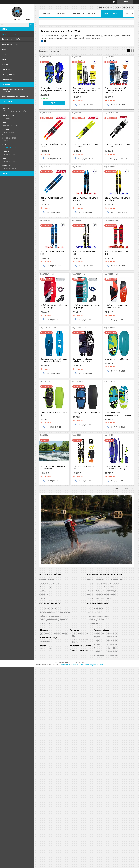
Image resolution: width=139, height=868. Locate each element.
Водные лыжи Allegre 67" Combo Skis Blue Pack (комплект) (116, 90)
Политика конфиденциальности (91, 665)
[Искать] (31, 25)
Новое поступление (10, 44)
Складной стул (94, 612)
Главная (46, 14)
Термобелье (93, 623)
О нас (4, 59)
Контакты (6, 69)
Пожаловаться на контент (69, 665)
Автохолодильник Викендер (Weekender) (105, 579)
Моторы (130, 14)
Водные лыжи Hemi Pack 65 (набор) (85, 467)
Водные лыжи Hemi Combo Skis (52, 253)
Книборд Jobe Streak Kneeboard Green (54, 414)
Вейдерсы (44, 594)
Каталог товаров (9, 34)
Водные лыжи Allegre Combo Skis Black (117, 145)
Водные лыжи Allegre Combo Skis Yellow (85, 145)
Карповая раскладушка (98, 616)
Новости (5, 49)
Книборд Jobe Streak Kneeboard (86, 413)
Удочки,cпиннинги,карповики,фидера (56, 612)
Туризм (77, 14)
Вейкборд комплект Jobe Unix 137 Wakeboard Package (54, 360)
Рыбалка (60, 14)
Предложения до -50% (11, 39)
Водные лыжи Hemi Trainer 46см (116, 253)
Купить (54, 103)
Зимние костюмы (47, 579)
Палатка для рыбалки (97, 620)
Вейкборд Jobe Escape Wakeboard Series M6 (82, 360)
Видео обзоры (8, 80)
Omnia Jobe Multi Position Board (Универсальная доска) (53, 89)
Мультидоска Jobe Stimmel (116, 359)
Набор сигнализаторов (50, 616)
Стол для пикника (95, 608)
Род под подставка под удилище (54, 620)
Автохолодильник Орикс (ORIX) (101, 587)
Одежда (43, 591)
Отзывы (5, 64)
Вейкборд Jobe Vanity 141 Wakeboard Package (116, 306)
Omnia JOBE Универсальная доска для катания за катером (118, 414)
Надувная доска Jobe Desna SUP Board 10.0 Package (117, 467)
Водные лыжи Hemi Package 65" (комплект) (53, 467)
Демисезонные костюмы (50, 583)
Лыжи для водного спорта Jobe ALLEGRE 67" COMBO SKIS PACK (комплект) (86, 90)
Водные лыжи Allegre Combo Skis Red (53, 145)
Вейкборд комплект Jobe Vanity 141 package (86, 306)
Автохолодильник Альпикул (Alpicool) (103, 583)
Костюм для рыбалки (49, 608)
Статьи (5, 54)
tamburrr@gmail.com (10, 147)
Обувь (43, 598)
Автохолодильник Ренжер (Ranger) (102, 591)
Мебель (92, 14)
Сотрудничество (9, 74)
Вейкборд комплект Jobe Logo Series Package (54, 306)
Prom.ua (81, 662)
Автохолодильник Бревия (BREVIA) (102, 598)
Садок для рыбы (47, 623)
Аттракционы (111, 14)
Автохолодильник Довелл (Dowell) (102, 594)
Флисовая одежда (47, 587)
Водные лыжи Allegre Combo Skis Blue (53, 199)
